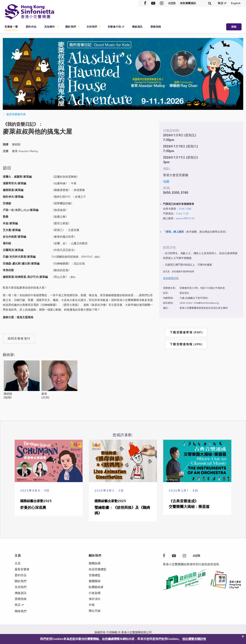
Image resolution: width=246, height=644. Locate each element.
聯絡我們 (21, 611)
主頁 (18, 563)
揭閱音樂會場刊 (19, 338)
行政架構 (95, 593)
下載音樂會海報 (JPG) (186, 344)
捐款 (234, 27)
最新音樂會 (22, 569)
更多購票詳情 (171, 278)
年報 (92, 605)
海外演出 (95, 599)
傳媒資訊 (137, 27)
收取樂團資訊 (188, 3)
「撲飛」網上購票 (173, 232)
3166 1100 (182, 214)
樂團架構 (95, 563)
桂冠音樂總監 (98, 569)
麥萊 (44, 394)
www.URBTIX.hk (185, 218)
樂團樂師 (95, 581)
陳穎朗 (8, 394)
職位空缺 (95, 611)
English (236, 3)
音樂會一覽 (11, 27)
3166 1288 (185, 209)
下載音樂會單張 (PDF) (186, 332)
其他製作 (50, 27)
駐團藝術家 (96, 587)
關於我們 (71, 27)
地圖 (166, 182)
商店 (221, 3)
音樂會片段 (114, 27)
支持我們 (92, 27)
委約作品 (31, 27)
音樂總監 (95, 575)
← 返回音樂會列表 (14, 114)
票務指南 (156, 27)
